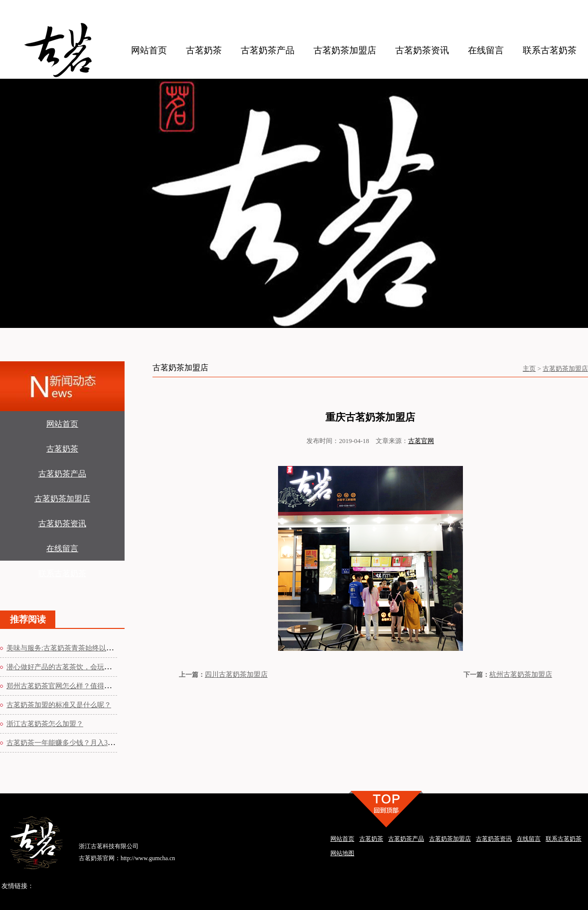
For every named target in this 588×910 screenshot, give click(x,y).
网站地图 (342, 853)
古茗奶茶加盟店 (565, 369)
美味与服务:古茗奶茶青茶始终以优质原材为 (74, 648)
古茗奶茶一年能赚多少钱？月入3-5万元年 (71, 743)
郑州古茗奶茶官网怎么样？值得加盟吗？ (69, 686)
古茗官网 (421, 441)
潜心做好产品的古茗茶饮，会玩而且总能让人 (76, 667)
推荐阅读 (28, 619)
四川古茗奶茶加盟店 (236, 675)
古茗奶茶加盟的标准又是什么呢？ (59, 705)
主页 (529, 369)
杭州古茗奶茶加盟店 (521, 675)
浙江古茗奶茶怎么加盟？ (45, 724)
